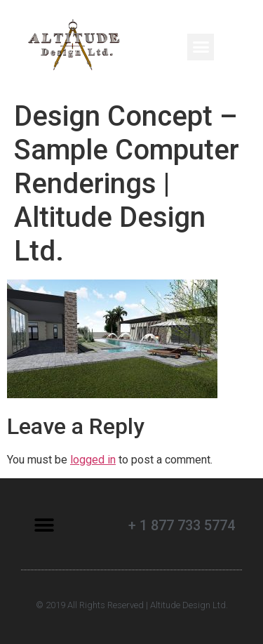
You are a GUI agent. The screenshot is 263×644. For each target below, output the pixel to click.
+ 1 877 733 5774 (182, 525)
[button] (201, 47)
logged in (93, 460)
